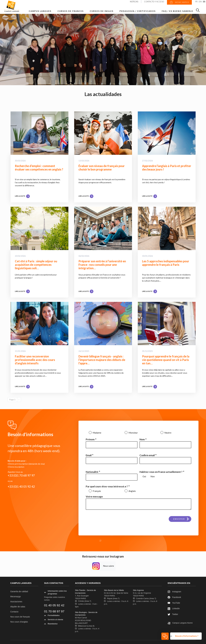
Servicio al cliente (54, 620)
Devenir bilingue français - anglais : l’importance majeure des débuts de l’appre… (102, 360)
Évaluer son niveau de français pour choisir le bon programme (102, 168)
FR (196, 2)
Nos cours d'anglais (19, 622)
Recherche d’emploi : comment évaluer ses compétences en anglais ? (39, 168)
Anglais (132, 491)
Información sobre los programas (55, 593)
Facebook (174, 597)
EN (200, 2)
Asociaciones (16, 602)
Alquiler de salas (18, 607)
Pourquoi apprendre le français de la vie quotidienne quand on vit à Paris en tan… (166, 360)
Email (89, 455)
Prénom (90, 439)
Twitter (173, 614)
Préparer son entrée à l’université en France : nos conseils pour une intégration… (102, 265)
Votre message (94, 497)
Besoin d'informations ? (187, 636)
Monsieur (133, 433)
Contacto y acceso (154, 2)
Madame (97, 433)
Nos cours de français (20, 617)
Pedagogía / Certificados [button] (138, 11)
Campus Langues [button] (40, 11)
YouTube (174, 603)
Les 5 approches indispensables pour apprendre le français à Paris (166, 263)
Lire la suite (22, 196)
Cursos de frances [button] (71, 11)
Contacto (14, 612)
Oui (144, 476)
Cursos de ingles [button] (102, 11)
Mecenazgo (15, 597)
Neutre (168, 433)
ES (204, 2)
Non (153, 476)
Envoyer (179, 519)
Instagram (174, 592)
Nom (142, 439)
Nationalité (92, 472)
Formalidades (52, 616)
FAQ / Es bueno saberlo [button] (178, 11)
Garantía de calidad (19, 591)
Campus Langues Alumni (180, 623)
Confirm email (147, 455)
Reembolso (51, 624)
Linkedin (174, 609)
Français (97, 491)
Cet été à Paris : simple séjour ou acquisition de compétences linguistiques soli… (36, 265)
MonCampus (179, 2)
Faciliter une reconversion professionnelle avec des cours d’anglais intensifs (35, 360)
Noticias (134, 2)
